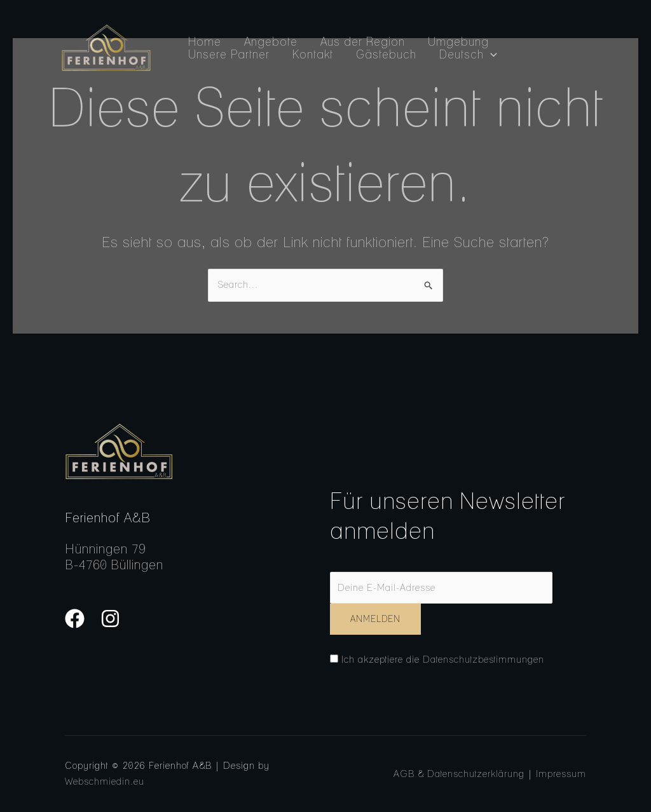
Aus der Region (363, 42)
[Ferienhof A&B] (106, 47)
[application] (490, 55)
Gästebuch (386, 55)
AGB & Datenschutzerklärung (459, 774)
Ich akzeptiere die (437, 660)
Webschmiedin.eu (105, 782)
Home (205, 42)
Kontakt (313, 55)
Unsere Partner (229, 55)
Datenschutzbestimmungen (483, 660)
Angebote (271, 42)
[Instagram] (110, 619)
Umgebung (458, 42)
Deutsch (468, 55)
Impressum (561, 774)
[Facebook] (75, 619)
